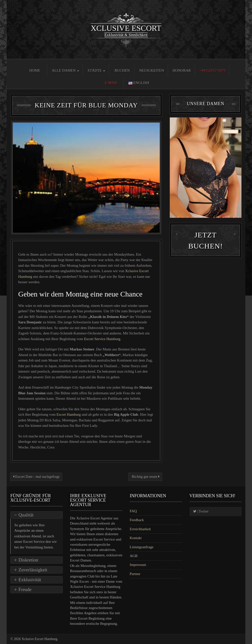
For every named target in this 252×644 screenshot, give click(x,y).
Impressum (138, 565)
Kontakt (136, 538)
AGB (134, 556)
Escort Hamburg (69, 414)
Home (35, 70)
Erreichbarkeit (140, 529)
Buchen (122, 70)
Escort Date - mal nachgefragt (36, 477)
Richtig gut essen (145, 477)
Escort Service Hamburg (102, 339)
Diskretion (28, 560)
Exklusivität (30, 580)
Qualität (26, 515)
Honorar (182, 70)
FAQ (133, 511)
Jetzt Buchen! (205, 240)
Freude (25, 589)
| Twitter (201, 511)
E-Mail (111, 83)
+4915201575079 (212, 70)
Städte (96, 70)
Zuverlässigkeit (33, 570)
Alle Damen (65, 70)
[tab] (37, 515)
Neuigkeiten (152, 70)
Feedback (137, 520)
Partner (135, 574)
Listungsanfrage (142, 547)
